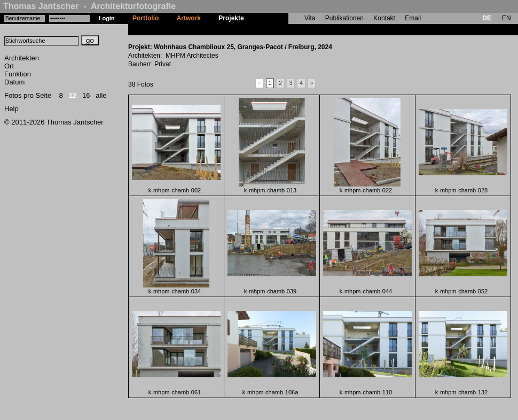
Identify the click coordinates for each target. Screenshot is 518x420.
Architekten (22, 58)
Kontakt (384, 18)
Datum (14, 82)
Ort (9, 66)
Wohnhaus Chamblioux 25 (293, 29)
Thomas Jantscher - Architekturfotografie (89, 6)
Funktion (18, 74)
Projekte (231, 18)
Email (413, 18)
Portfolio (146, 18)
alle (101, 95)
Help (11, 109)
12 (73, 95)
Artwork (189, 18)
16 (86, 95)
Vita (310, 18)
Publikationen (344, 18)
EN (507, 18)
